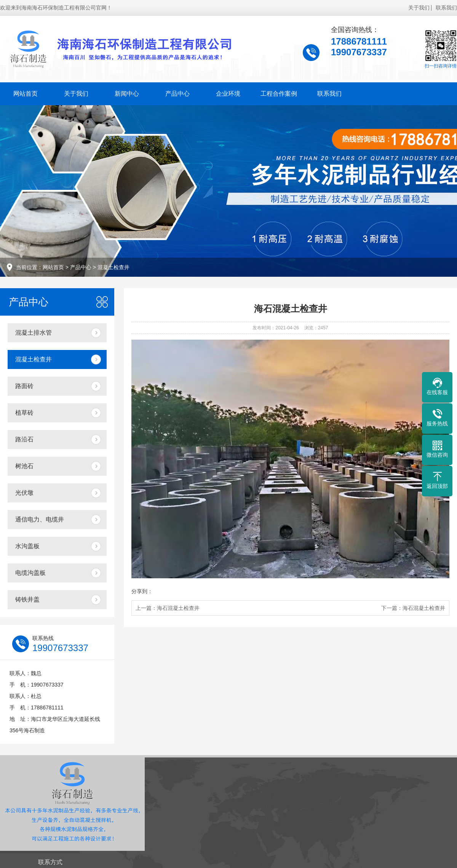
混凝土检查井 (113, 267)
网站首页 (26, 94)
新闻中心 (127, 94)
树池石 (24, 466)
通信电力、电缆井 (40, 519)
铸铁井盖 (27, 599)
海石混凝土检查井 (178, 608)
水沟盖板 (27, 546)
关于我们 (419, 8)
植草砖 (24, 413)
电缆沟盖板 (30, 573)
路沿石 (24, 439)
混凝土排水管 (34, 333)
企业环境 (228, 94)
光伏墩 (24, 493)
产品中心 (177, 94)
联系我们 (446, 8)
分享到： (142, 591)
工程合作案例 (279, 94)
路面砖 (24, 386)
